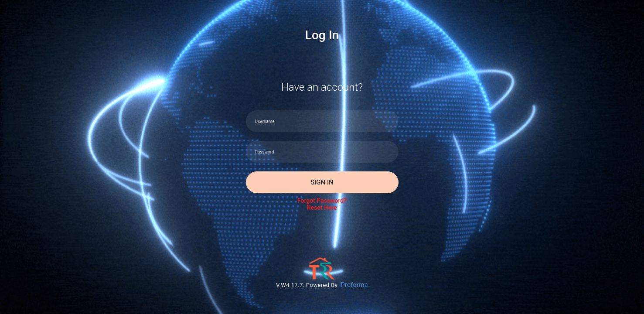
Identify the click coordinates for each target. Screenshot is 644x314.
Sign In (322, 182)
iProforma (354, 285)
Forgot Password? (322, 204)
